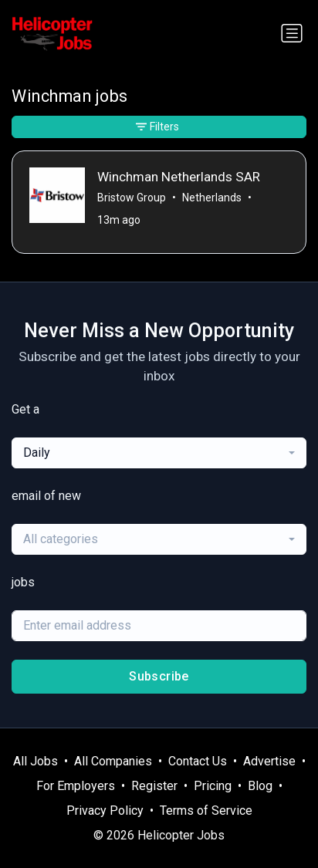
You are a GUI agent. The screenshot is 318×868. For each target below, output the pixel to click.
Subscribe (159, 676)
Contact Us (198, 761)
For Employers (76, 786)
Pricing (213, 786)
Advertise (269, 761)
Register (154, 786)
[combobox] (159, 453)
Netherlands (212, 198)
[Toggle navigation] (292, 33)
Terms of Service (206, 811)
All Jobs (36, 761)
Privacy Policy (105, 811)
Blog (260, 786)
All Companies (113, 761)
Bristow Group (132, 198)
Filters (157, 127)
